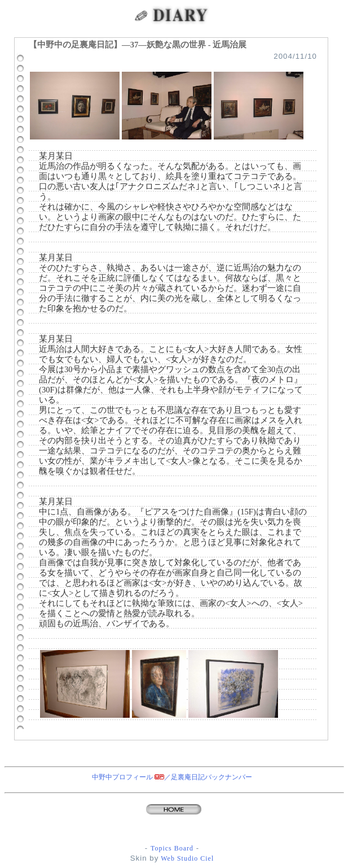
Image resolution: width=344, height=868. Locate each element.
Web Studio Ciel (186, 858)
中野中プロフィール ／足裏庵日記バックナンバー (172, 777)
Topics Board (172, 848)
